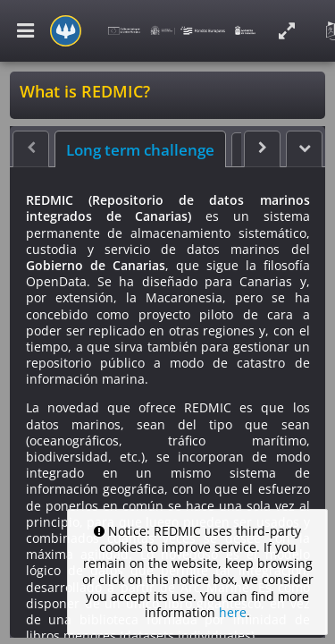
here (233, 612)
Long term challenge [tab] (140, 150)
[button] (304, 149)
